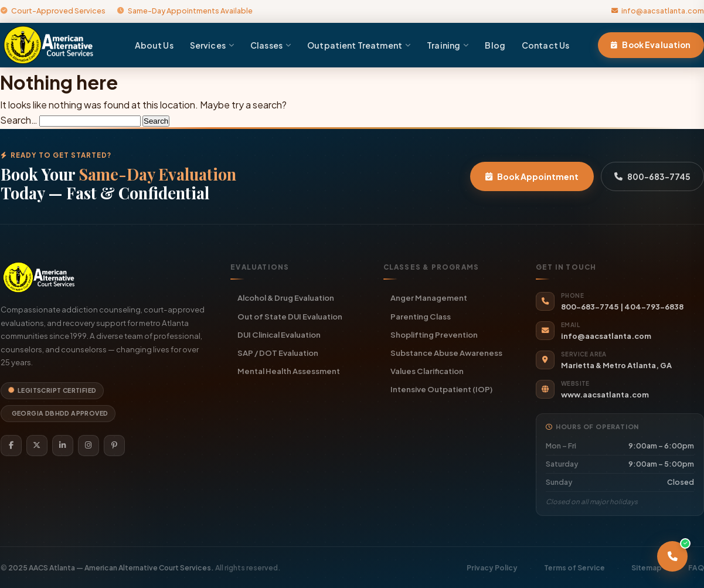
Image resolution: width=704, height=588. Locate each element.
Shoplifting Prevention (434, 334)
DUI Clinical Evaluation (279, 334)
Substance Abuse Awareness (446, 353)
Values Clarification (427, 371)
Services (212, 45)
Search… (19, 120)
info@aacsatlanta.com (658, 11)
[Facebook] (11, 446)
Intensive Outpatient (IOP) (441, 389)
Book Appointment (532, 176)
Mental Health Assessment (289, 371)
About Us (154, 45)
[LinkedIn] (63, 446)
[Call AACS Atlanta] (672, 556)
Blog (495, 45)
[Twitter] (37, 446)
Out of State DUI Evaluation (290, 316)
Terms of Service (574, 568)
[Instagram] (89, 446)
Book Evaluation (651, 45)
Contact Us (545, 45)
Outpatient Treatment (359, 45)
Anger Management (429, 298)
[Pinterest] (114, 446)
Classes (271, 45)
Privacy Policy (492, 568)
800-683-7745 (652, 176)
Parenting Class (421, 316)
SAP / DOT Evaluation (278, 353)
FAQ (696, 568)
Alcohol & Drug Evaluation (286, 298)
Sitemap (647, 568)
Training (448, 45)
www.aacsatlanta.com (605, 395)
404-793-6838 (654, 307)
